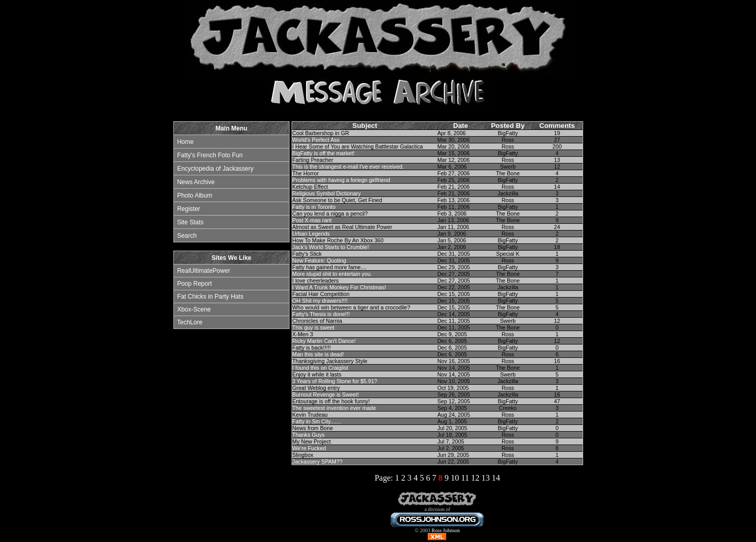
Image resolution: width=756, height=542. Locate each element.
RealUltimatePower (204, 271)
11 (465, 478)
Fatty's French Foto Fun (210, 155)
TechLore (190, 322)
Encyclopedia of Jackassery (215, 169)
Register (189, 209)
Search (187, 236)
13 (486, 478)
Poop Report (194, 284)
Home (185, 142)
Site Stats (190, 222)
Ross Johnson (446, 530)
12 (475, 478)
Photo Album (195, 195)
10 (455, 478)
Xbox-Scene (194, 309)
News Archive (196, 182)
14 (496, 478)
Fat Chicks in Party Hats (210, 297)
